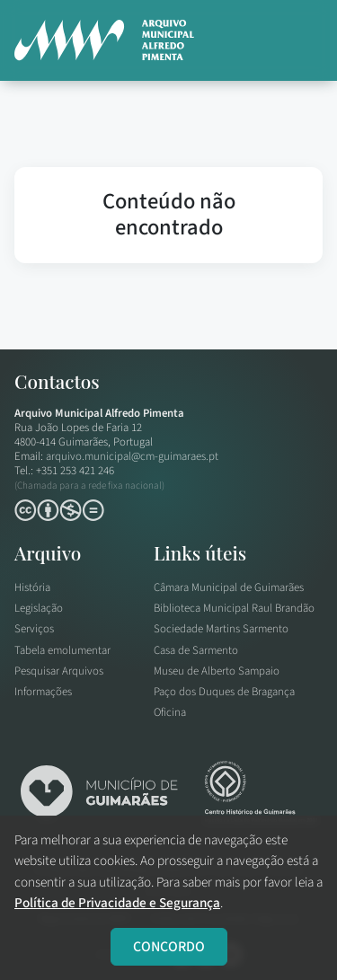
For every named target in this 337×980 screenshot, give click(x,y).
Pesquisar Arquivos (59, 671)
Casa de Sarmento (196, 650)
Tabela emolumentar (62, 650)
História (32, 587)
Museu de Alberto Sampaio (217, 671)
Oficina (170, 712)
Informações (43, 692)
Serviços (34, 629)
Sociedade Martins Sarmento (221, 629)
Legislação (39, 608)
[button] (301, 40)
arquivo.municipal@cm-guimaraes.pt (132, 456)
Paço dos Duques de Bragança (224, 692)
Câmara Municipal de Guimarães (229, 587)
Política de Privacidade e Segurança (117, 903)
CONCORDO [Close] (169, 947)
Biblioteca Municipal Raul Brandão (234, 608)
